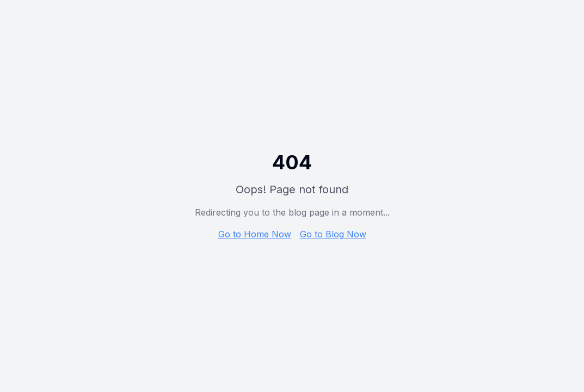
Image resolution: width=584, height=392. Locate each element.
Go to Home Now (255, 234)
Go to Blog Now (333, 234)
